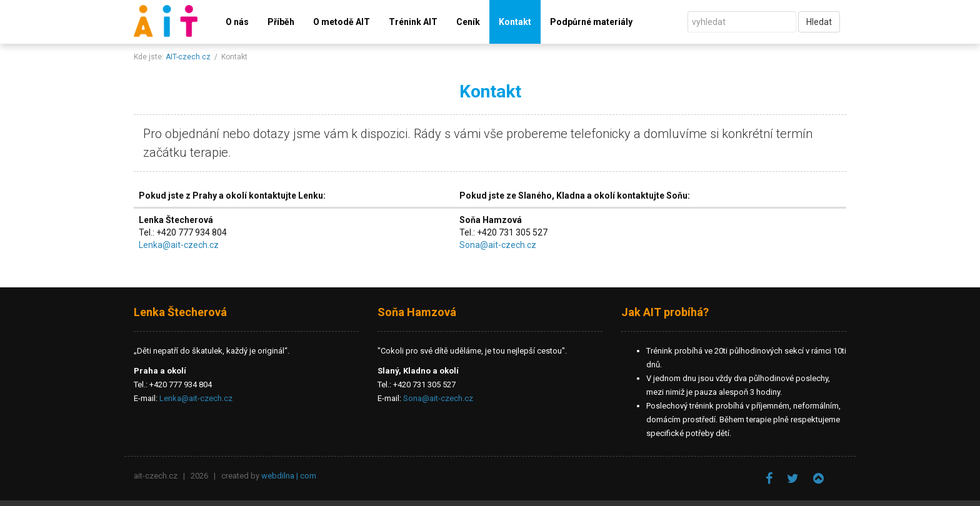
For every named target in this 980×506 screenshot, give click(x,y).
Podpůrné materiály (591, 22)
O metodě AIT (342, 22)
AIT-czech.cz (188, 57)
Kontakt (515, 22)
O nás (237, 22)
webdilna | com (289, 476)
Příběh (281, 22)
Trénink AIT (413, 22)
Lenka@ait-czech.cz (179, 245)
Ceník (468, 22)
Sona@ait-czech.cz (498, 245)
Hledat (819, 22)
